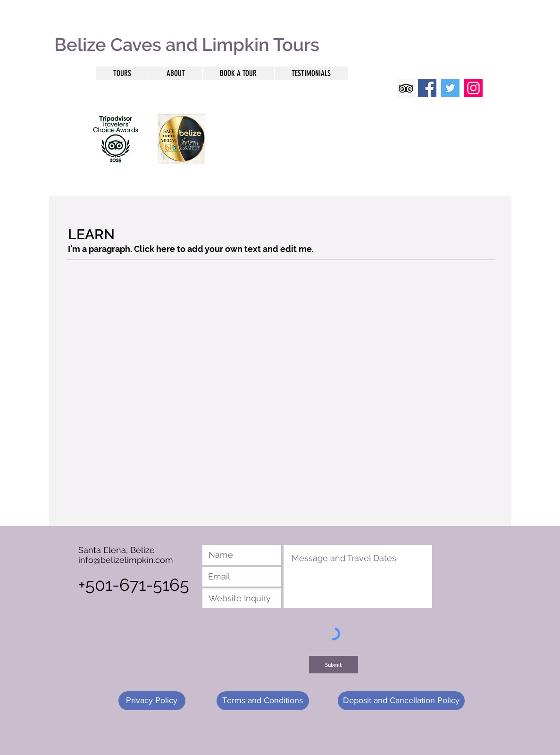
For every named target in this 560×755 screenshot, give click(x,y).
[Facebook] (427, 88)
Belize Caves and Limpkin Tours (187, 45)
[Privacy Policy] (152, 701)
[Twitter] (450, 88)
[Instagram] (473, 88)
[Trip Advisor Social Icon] (406, 88)
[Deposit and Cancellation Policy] (401, 701)
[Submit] (334, 665)
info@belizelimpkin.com (126, 560)
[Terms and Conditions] (263, 701)
